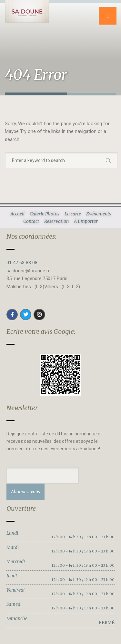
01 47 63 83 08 (22, 263)
